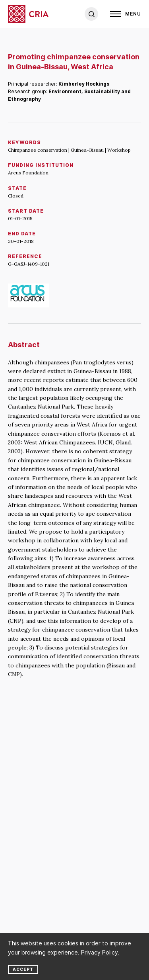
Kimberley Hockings (84, 84)
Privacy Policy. (100, 952)
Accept (23, 969)
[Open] (126, 14)
